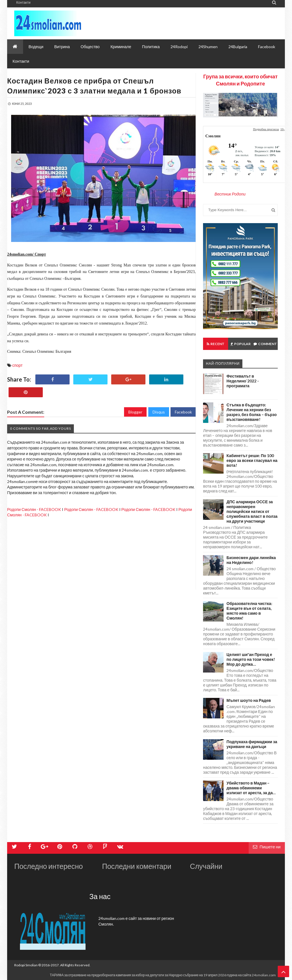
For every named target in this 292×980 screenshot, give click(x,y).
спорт (17, 365)
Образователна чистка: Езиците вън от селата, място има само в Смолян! (249, 611)
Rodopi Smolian (26, 965)
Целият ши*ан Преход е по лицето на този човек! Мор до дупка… (251, 659)
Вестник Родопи (230, 194)
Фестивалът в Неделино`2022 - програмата (243, 381)
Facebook (183, 412)
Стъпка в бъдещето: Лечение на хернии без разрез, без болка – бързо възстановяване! (252, 412)
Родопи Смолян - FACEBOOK (34, 509)
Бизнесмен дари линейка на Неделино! (251, 560)
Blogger (135, 412)
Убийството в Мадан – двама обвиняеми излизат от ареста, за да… (251, 788)
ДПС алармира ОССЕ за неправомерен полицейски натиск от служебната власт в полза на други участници (252, 511)
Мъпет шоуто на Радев (249, 700)
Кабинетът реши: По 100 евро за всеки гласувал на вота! (252, 460)
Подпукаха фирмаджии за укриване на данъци (252, 744)
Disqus (159, 412)
